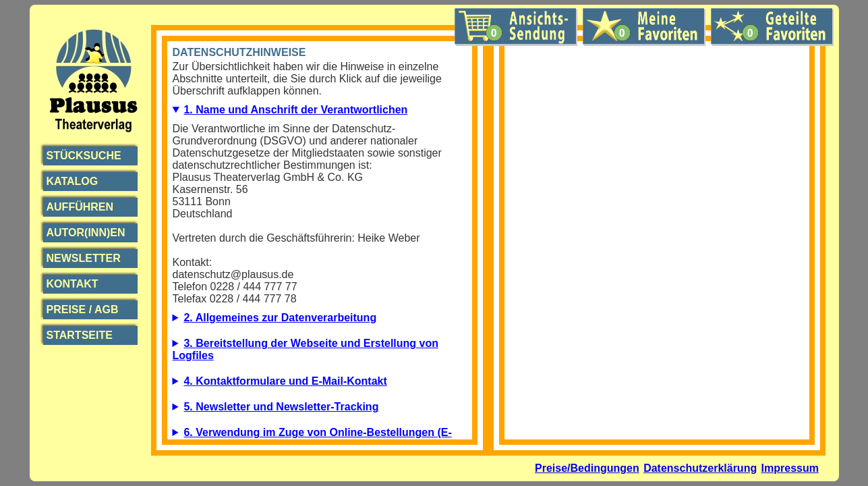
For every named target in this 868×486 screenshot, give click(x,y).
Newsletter (84, 258)
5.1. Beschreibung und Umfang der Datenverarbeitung (320, 410)
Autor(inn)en (86, 233)
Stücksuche (84, 156)
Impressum (790, 468)
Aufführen (80, 207)
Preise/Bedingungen (587, 468)
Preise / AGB (83, 309)
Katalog (73, 181)
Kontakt (73, 284)
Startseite (80, 335)
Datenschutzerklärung (700, 468)
